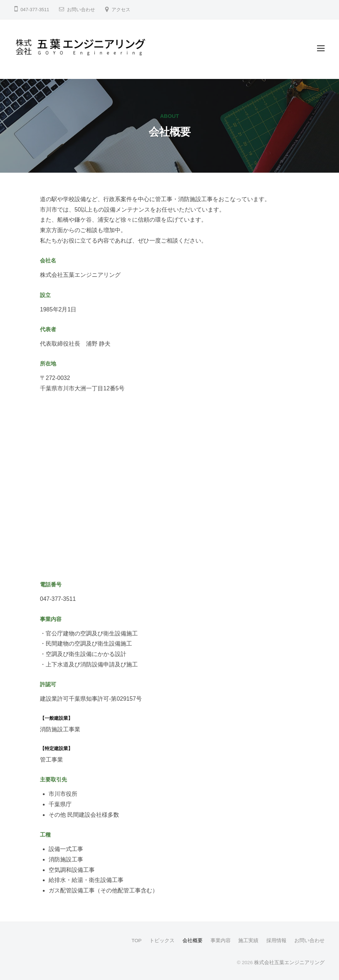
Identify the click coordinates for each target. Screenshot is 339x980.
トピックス (162, 941)
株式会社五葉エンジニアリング (289, 963)
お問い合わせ (81, 10)
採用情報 (276, 941)
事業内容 (221, 941)
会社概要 (193, 941)
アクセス (121, 10)
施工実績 (248, 941)
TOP (137, 941)
